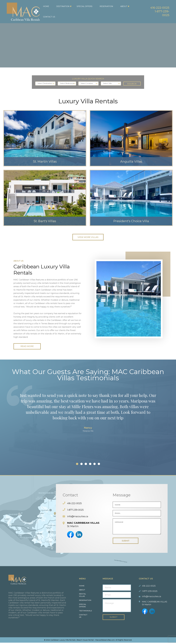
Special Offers (83, 6)
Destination (62, 6)
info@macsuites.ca (79, 517)
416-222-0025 (157, 7)
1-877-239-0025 (160, 14)
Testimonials (85, 612)
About (123, 6)
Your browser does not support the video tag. (88, 34)
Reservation (105, 6)
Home (45, 6)
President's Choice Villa (131, 220)
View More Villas (88, 237)
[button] (74, 464)
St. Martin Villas (45, 160)
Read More (29, 347)
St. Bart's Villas (45, 220)
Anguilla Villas (131, 160)
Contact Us (48, 17)
